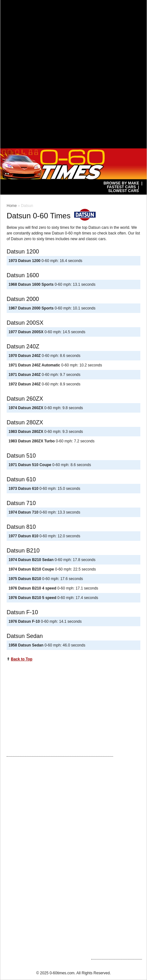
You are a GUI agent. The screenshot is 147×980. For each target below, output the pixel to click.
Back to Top (22, 659)
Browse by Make (121, 183)
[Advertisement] (73, 73)
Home (12, 206)
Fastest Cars (121, 187)
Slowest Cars (123, 191)
